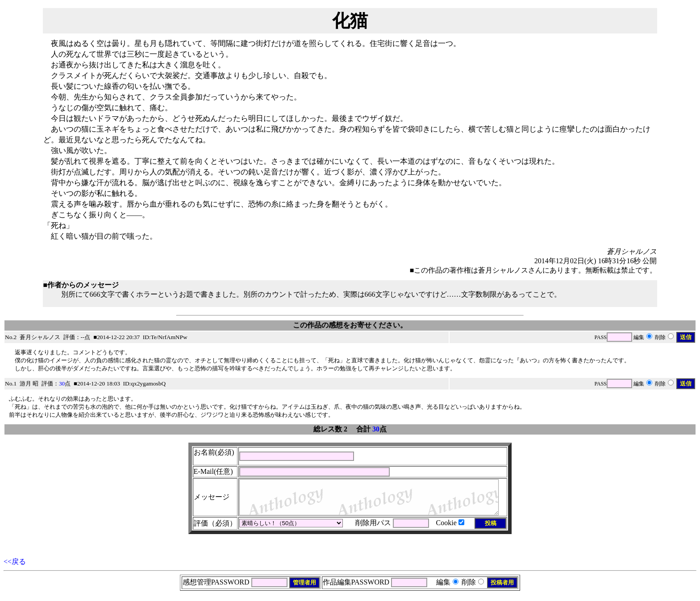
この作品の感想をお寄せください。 (350, 325)
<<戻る (15, 568)
